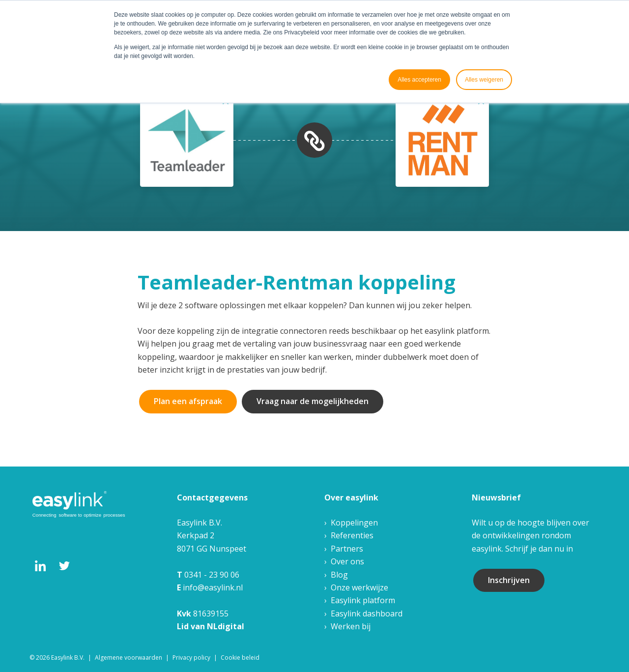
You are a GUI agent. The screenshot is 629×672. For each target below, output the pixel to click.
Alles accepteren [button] (419, 80)
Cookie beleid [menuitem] (240, 657)
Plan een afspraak (188, 401)
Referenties (352, 535)
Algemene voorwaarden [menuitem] (129, 657)
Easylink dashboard (367, 614)
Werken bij (351, 626)
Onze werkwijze (359, 587)
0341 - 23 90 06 (212, 575)
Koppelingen (354, 523)
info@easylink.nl (213, 587)
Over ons (347, 561)
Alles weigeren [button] (484, 80)
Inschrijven (509, 580)
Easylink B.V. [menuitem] (68, 657)
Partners (347, 549)
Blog (339, 575)
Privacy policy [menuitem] (191, 657)
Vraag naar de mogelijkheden (313, 401)
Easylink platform (363, 600)
